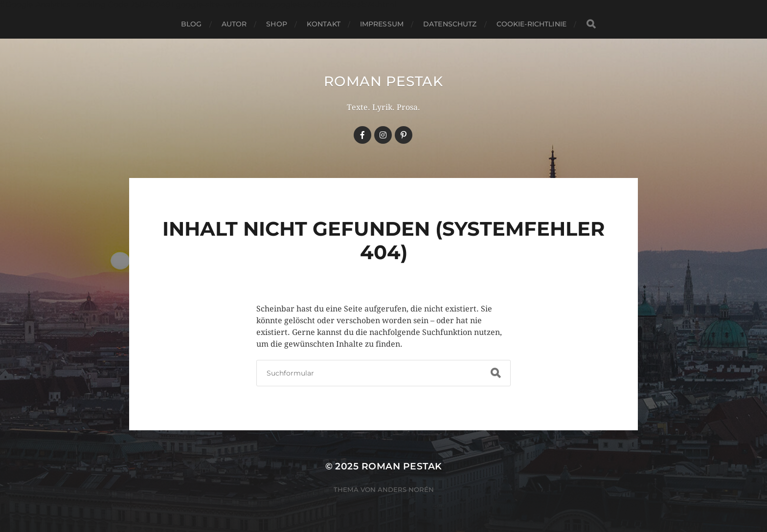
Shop (277, 24)
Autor (234, 24)
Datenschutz (450, 24)
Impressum (382, 24)
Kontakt (324, 24)
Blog (192, 24)
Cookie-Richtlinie (531, 24)
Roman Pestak (383, 81)
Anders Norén (406, 489)
